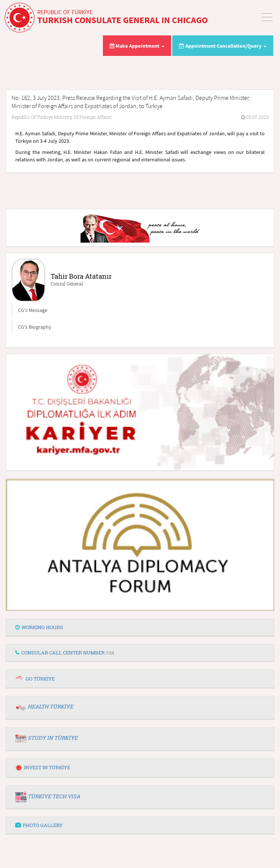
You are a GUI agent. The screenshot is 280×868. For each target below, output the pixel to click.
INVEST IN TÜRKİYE (43, 767)
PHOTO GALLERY (39, 825)
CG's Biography (35, 327)
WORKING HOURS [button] (39, 627)
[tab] (140, 628)
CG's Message (33, 310)
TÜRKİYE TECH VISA (54, 796)
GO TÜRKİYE (40, 679)
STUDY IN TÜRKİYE (53, 738)
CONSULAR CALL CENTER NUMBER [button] (65, 653)
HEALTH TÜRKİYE (50, 706)
